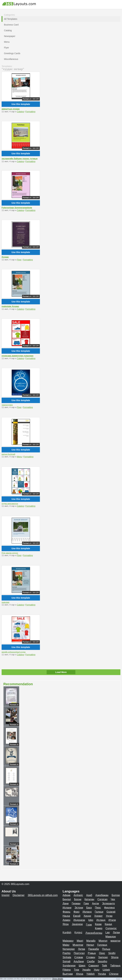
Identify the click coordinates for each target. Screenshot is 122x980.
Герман (76, 903)
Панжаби (93, 949)
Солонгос (111, 928)
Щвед (82, 966)
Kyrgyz (78, 932)
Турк (77, 970)
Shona (115, 957)
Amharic (78, 895)
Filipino (67, 970)
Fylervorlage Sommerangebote (17, 208)
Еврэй (77, 916)
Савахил (94, 966)
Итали (112, 920)
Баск (89, 908)
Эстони (79, 908)
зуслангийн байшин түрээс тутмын (20, 159)
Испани (67, 908)
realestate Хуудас (10, 306)
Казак (98, 924)
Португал (79, 953)
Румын (92, 953)
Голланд (102, 945)
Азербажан (102, 895)
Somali (67, 961)
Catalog (20, 112)
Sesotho (102, 961)
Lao (108, 932)
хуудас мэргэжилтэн (10, 504)
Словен (91, 957)
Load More (61, 672)
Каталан (89, 899)
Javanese (77, 924)
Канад (108, 924)
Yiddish (91, 974)
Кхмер (99, 928)
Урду (97, 970)
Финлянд (109, 908)
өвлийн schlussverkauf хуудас (14, 652)
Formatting (30, 112)
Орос (102, 953)
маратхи (115, 941)
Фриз (76, 912)
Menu (19, 457)
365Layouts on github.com (43, 895)
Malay (66, 945)
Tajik (104, 966)
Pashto (67, 953)
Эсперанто (108, 903)
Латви (116, 932)
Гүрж (89, 925)
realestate (5, 602)
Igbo (91, 920)
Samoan (103, 957)
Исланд (101, 920)
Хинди (87, 916)
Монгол (103, 941)
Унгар (109, 916)
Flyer (19, 260)
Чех (113, 899)
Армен (66, 920)
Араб (89, 895)
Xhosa (79, 974)
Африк (67, 895)
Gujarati (111, 912)
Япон (66, 924)
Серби (91, 961)
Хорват (98, 916)
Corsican (102, 899)
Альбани (79, 961)
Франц (66, 912)
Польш (106, 949)
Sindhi (112, 953)
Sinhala (67, 957)
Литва (81, 949)
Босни (78, 899)
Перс (98, 908)
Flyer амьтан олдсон (10, 553)
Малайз (91, 941)
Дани (66, 903)
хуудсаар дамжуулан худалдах (17, 356)
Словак (79, 957)
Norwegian (69, 949)
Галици (99, 912)
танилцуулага (7, 405)
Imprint (6, 895)
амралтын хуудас (11, 109)
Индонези (79, 920)
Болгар (116, 895)
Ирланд (87, 912)
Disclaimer (19, 895)
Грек (86, 903)
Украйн (86, 970)
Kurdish (67, 932)
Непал (90, 945)
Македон (111, 937)
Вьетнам (68, 974)
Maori (80, 941)
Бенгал (67, 899)
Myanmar (78, 945)
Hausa (66, 916)
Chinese (114, 974)
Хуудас (5, 257)
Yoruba (102, 974)
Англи (95, 903)
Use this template (21, 104)
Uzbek (106, 970)
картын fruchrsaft (8, 454)
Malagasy (68, 941)
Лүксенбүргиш (94, 933)
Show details (58, 979)
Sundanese (69, 966)
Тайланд (115, 966)
